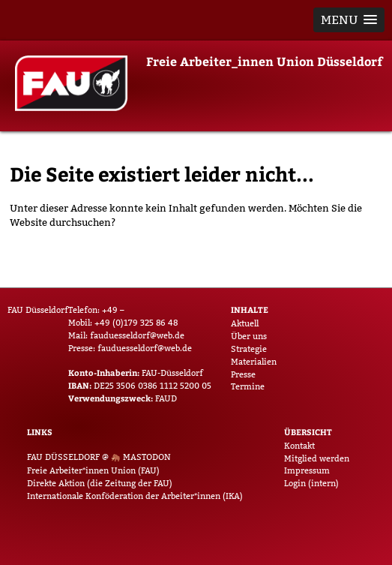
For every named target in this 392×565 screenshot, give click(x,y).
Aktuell (245, 323)
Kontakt (299, 446)
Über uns (249, 336)
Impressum (307, 470)
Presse (243, 374)
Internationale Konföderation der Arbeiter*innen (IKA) (135, 496)
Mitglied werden (317, 458)
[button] (349, 20)
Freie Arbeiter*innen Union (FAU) (93, 470)
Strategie (249, 349)
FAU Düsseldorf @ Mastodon (99, 457)
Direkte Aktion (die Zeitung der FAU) (100, 483)
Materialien (254, 362)
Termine (248, 386)
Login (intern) (311, 483)
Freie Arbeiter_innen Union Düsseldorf (264, 61)
